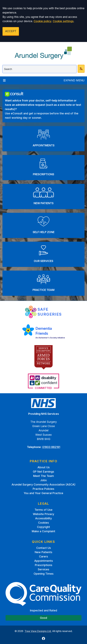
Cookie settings (63, 21)
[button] (43, 139)
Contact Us (44, 548)
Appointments (44, 561)
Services (43, 569)
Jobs (43, 480)
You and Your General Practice (43, 493)
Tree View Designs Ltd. (38, 631)
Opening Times (44, 574)
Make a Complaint (43, 531)
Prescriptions (44, 565)
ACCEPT (11, 31)
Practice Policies (43, 489)
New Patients (43, 552)
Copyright (43, 527)
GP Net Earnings (43, 472)
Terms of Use (43, 510)
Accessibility (43, 518)
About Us (44, 467)
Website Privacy (43, 514)
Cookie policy (42, 21)
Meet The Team (43, 476)
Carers (43, 556)
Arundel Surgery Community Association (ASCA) (43, 484)
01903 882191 (51, 447)
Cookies (43, 523)
